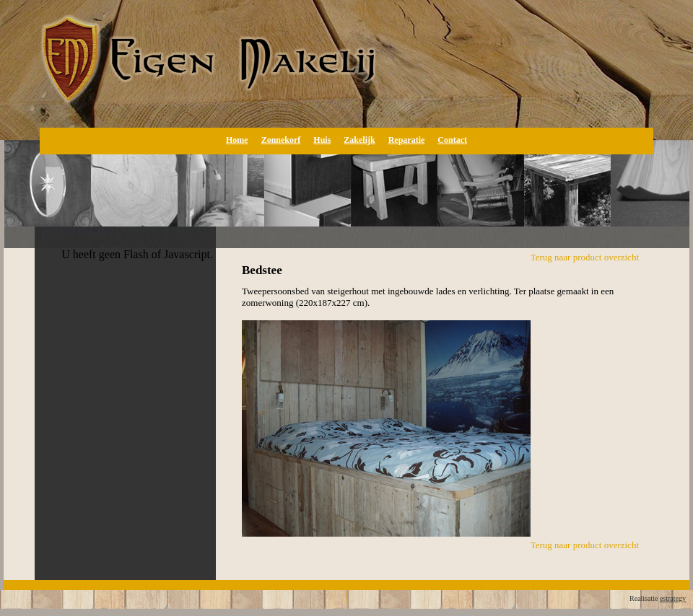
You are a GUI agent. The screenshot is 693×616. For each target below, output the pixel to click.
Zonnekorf (281, 140)
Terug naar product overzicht (585, 257)
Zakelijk (359, 140)
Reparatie (407, 140)
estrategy (673, 598)
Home (237, 140)
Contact (452, 140)
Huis (322, 140)
